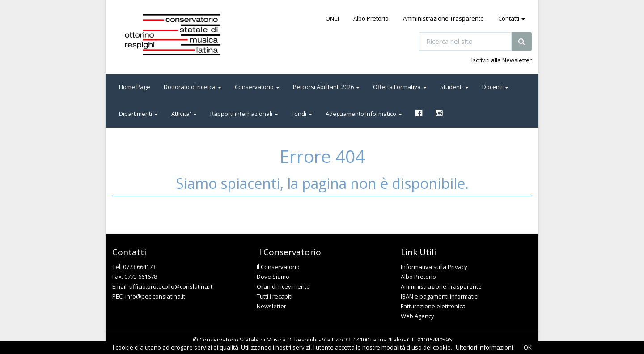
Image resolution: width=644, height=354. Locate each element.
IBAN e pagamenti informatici (440, 296)
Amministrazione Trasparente (443, 18)
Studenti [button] (454, 87)
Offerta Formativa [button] (400, 87)
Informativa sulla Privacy (434, 267)
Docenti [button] (495, 87)
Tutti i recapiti (275, 296)
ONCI (332, 18)
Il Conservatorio (278, 267)
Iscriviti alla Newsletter (502, 60)
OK (528, 347)
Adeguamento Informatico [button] (364, 114)
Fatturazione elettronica (433, 306)
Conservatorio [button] (257, 87)
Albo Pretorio (371, 18)
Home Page (135, 87)
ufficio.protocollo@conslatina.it (171, 286)
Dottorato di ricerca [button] (193, 87)
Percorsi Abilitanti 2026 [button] (326, 87)
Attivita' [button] (184, 114)
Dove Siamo (273, 277)
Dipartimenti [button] (138, 114)
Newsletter (271, 306)
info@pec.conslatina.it (155, 296)
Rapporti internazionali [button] (244, 114)
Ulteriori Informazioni (484, 347)
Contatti (512, 18)
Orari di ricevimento (283, 286)
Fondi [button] (302, 114)
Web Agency (417, 316)
